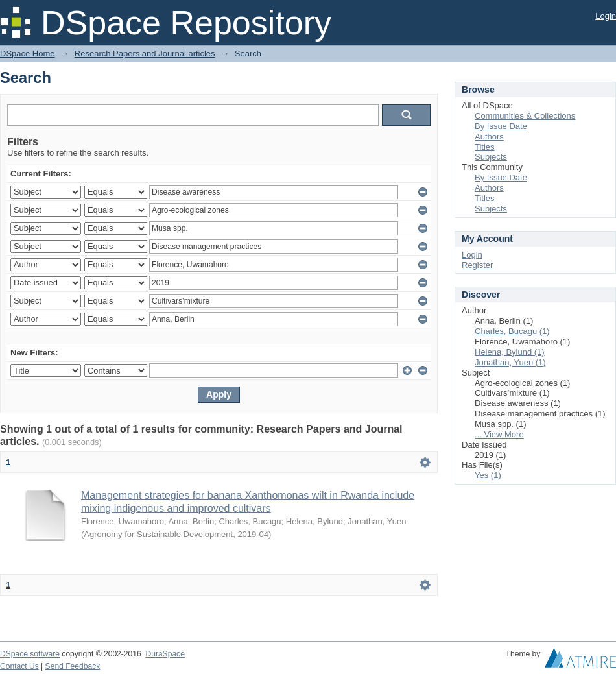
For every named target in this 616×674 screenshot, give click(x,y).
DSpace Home (28, 54)
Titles (485, 147)
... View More (499, 434)
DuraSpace (165, 654)
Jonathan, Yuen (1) (510, 362)
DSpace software (30, 654)
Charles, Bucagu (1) (512, 331)
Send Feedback (73, 666)
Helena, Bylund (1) (510, 352)
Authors (489, 137)
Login (606, 16)
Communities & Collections (525, 116)
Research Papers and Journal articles (145, 54)
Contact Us (19, 666)
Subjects (491, 157)
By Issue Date (501, 126)
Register (477, 265)
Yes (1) (488, 475)
